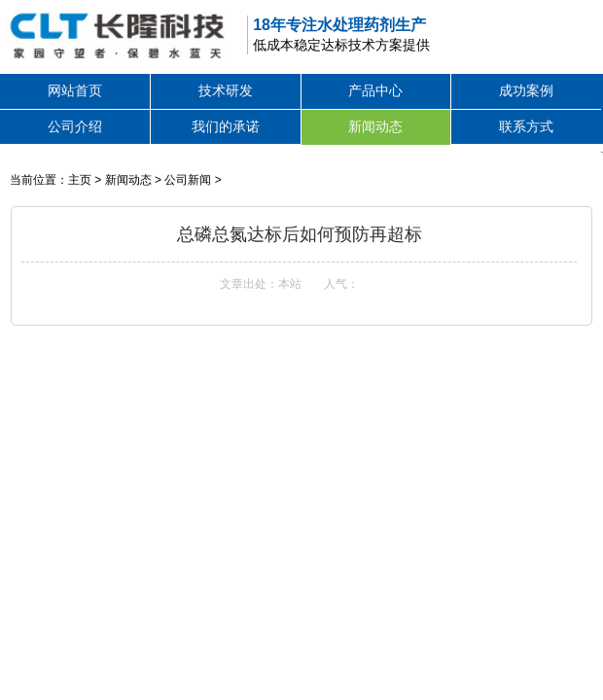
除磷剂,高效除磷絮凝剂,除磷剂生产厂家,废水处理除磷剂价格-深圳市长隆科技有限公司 (115, 34)
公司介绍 (75, 126)
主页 (80, 180)
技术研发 (226, 90)
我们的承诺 (226, 126)
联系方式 (526, 126)
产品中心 (375, 90)
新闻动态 (375, 126)
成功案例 (526, 90)
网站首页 (75, 90)
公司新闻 (188, 180)
